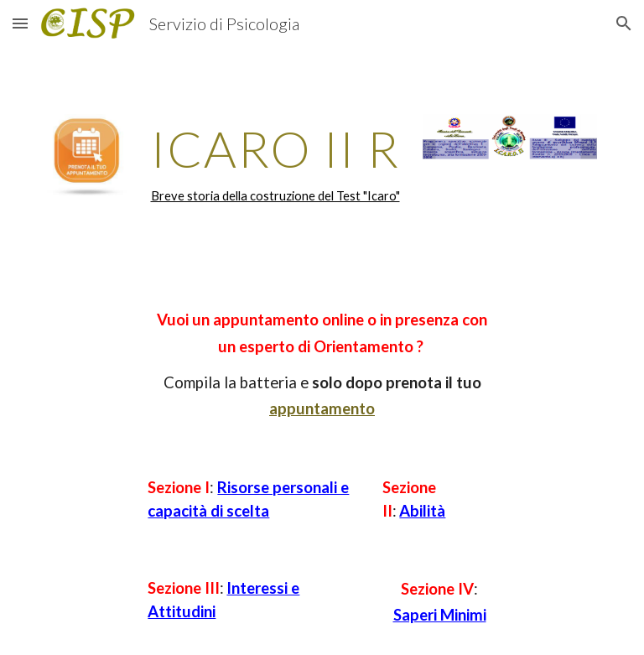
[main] (275, 164)
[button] (20, 23)
